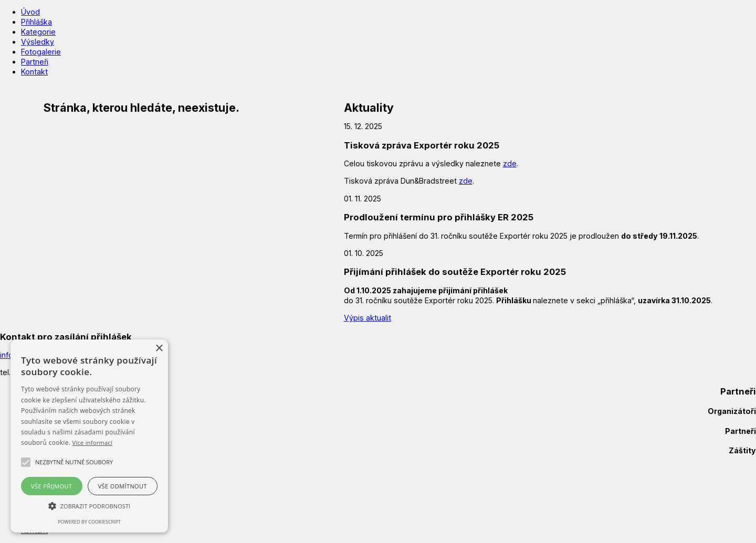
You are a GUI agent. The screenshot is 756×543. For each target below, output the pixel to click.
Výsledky (38, 42)
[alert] (89, 436)
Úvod (30, 12)
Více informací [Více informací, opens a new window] (93, 443)
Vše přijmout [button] (51, 486)
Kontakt (34, 72)
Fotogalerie (41, 52)
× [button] (159, 349)
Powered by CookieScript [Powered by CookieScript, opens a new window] (89, 522)
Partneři (35, 62)
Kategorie (38, 32)
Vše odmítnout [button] (123, 486)
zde (510, 163)
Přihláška (36, 22)
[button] (74, 462)
